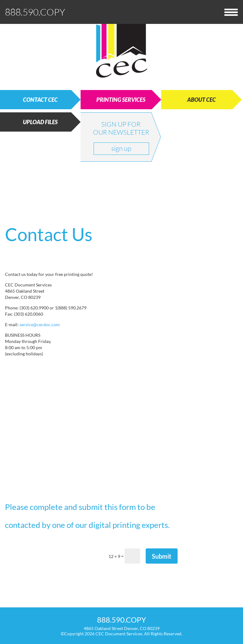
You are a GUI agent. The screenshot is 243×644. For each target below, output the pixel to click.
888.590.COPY (35, 12)
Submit (162, 556)
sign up (121, 148)
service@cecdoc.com (40, 324)
